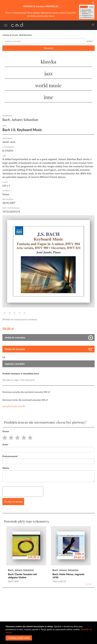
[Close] (93, 3)
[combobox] (43, 41)
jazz (49, 73)
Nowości (48, 48)
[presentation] (23, 492)
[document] (49, 633)
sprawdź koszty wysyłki (14, 406)
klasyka (48, 62)
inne (49, 97)
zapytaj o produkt (15, 364)
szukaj (90, 41)
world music (48, 85)
